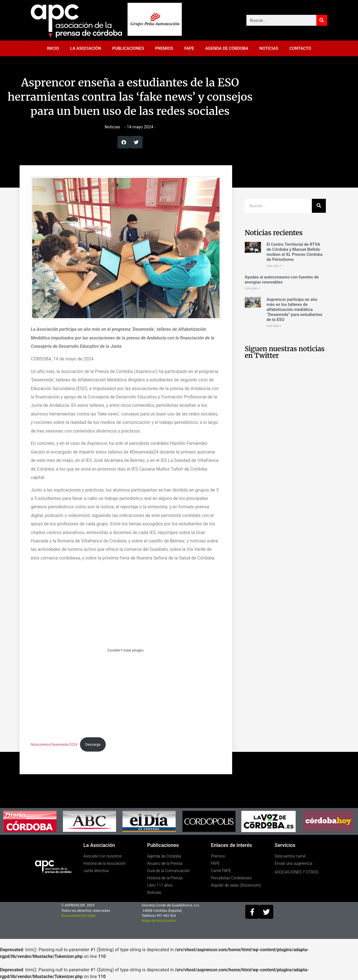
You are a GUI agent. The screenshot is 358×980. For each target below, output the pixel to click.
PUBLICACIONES (128, 48)
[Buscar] (322, 20)
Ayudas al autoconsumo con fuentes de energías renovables (282, 280)
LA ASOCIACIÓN (86, 48)
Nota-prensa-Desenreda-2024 (54, 744)
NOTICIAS (269, 48)
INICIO (53, 48)
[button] (124, 142)
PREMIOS (164, 48)
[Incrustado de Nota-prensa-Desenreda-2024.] (126, 650)
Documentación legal (78, 916)
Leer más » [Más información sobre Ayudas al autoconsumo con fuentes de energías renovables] (252, 288)
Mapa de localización (159, 921)
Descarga (93, 744)
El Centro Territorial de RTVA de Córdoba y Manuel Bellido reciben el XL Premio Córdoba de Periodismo (295, 252)
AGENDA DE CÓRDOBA (227, 48)
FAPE (189, 48)
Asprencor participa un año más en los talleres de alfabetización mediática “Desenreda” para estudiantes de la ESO (294, 310)
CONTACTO (300, 48)
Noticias (112, 127)
